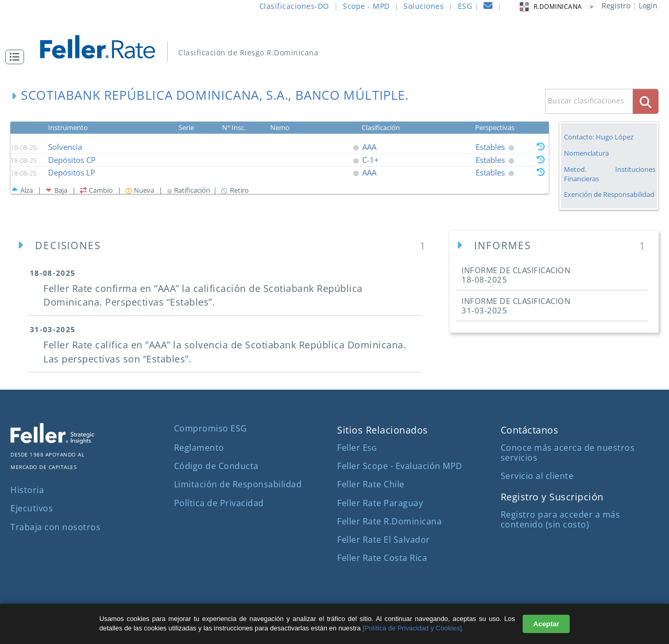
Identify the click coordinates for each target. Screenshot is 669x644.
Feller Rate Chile (371, 484)
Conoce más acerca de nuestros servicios (568, 453)
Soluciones (424, 6)
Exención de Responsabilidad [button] (609, 195)
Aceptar (546, 624)
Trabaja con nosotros (55, 527)
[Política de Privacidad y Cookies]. (413, 628)
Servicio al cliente (537, 476)
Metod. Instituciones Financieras (609, 174)
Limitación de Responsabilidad (238, 484)
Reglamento (199, 448)
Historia (27, 490)
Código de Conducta (216, 466)
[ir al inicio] (105, 46)
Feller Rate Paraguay (380, 503)
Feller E (357, 448)
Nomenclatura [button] (586, 153)
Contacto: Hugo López (599, 137)
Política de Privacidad (219, 503)
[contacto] (488, 7)
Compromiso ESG (211, 428)
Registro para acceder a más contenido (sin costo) (561, 519)
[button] (17, 57)
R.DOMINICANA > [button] (556, 7)
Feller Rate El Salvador (384, 540)
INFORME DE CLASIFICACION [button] (516, 275)
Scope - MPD (366, 6)
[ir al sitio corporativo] (52, 441)
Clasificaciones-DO (294, 6)
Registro (616, 5)
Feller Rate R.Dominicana (389, 521)
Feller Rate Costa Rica (382, 558)
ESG (465, 6)
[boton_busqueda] (646, 101)
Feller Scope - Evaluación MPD (400, 466)
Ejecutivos (32, 508)
